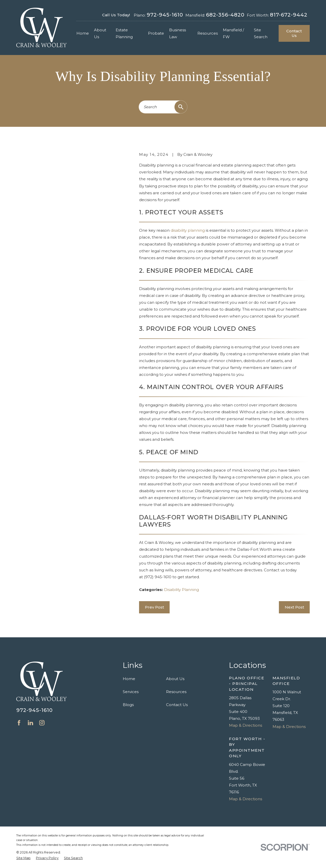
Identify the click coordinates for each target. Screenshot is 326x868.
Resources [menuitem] (208, 33)
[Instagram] (42, 723)
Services (131, 692)
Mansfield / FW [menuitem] (233, 33)
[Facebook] (19, 723)
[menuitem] (23, 858)
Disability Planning (181, 590)
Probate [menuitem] (156, 33)
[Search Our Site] (181, 107)
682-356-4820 (225, 15)
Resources (176, 692)
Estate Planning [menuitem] (124, 33)
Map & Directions (246, 725)
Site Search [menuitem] (261, 33)
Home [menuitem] (83, 33)
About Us (175, 679)
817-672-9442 (289, 15)
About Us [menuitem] (100, 33)
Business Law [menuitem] (178, 33)
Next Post (294, 607)
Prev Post (154, 607)
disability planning (188, 230)
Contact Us (294, 33)
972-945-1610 (165, 15)
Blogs (128, 705)
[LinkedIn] (30, 723)
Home (129, 679)
